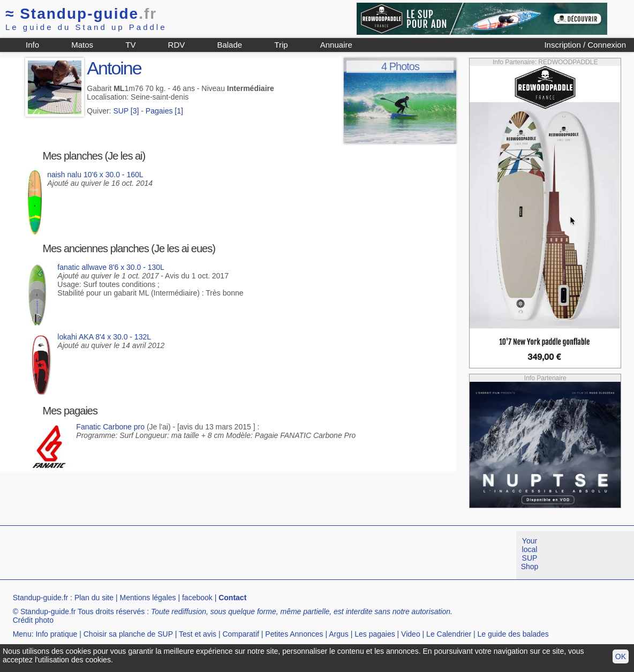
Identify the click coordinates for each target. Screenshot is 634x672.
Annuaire (336, 45)
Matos (82, 45)
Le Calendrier (449, 634)
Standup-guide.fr (41, 598)
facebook (197, 598)
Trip (281, 45)
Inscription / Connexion (585, 45)
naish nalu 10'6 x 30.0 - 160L (95, 175)
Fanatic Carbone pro (110, 427)
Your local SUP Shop (530, 554)
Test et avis (198, 634)
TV (130, 45)
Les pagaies (375, 634)
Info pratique (56, 634)
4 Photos (400, 66)
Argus (339, 634)
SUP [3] (126, 111)
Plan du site (94, 598)
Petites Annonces (294, 634)
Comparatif (240, 634)
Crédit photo (33, 620)
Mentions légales (148, 598)
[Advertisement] (195, 555)
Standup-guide (81, 14)
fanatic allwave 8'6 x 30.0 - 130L (111, 267)
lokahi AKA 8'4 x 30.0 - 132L (104, 337)
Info (32, 45)
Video (411, 634)
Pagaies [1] (164, 111)
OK (621, 656)
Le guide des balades (513, 634)
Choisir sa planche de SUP (128, 634)
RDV (177, 45)
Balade (229, 45)
